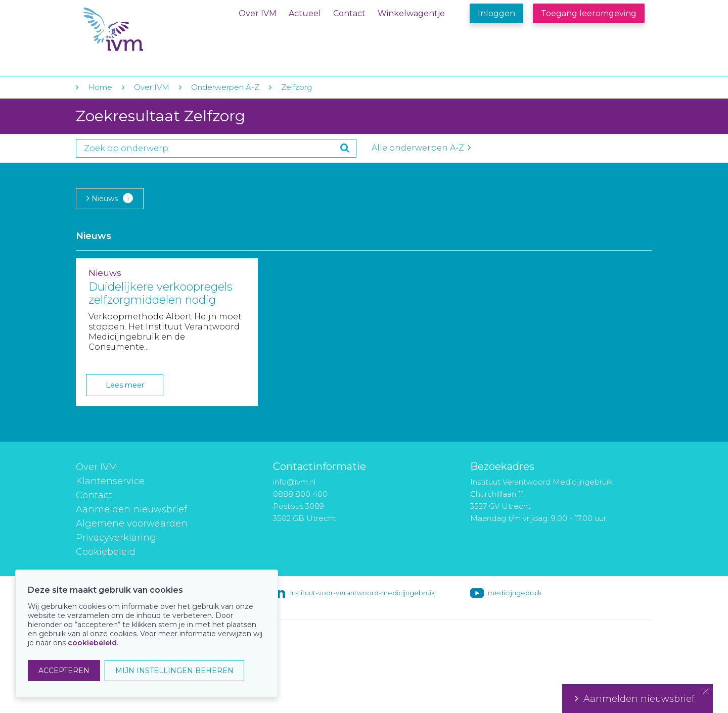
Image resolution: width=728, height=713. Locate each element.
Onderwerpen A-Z (225, 87)
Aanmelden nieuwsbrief (131, 509)
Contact (349, 13)
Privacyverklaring (116, 538)
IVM (145, 30)
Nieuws (110, 198)
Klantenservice (110, 481)
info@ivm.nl (294, 482)
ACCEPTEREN (64, 671)
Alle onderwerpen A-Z (421, 148)
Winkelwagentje (411, 13)
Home (100, 87)
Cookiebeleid (106, 552)
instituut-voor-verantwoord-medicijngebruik (362, 593)
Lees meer (125, 385)
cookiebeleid (92, 643)
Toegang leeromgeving (589, 13)
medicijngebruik (515, 593)
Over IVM (258, 13)
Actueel (305, 13)
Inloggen (496, 13)
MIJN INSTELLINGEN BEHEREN (174, 671)
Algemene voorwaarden (132, 524)
